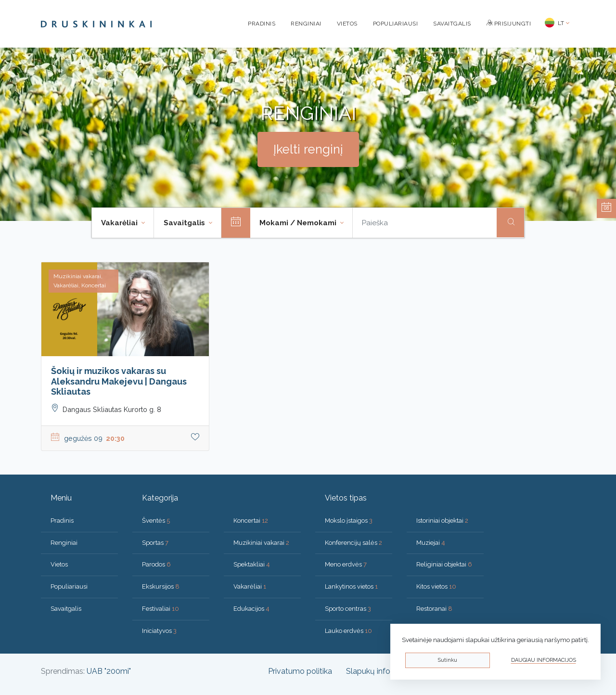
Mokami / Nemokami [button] (299, 223)
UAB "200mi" (109, 671)
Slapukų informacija (381, 671)
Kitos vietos (436, 586)
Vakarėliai (250, 586)
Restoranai (434, 609)
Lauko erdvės (348, 631)
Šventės (156, 521)
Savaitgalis (452, 24)
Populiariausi (396, 24)
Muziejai (431, 543)
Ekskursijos (161, 586)
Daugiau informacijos (544, 660)
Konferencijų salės (353, 543)
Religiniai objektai (444, 564)
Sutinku (447, 660)
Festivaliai (160, 609)
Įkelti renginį (308, 149)
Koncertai (251, 521)
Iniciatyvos (159, 631)
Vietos (347, 24)
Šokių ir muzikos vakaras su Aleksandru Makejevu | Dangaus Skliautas (119, 381)
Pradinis (262, 24)
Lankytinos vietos (351, 586)
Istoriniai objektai (442, 521)
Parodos (156, 564)
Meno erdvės (346, 564)
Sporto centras (348, 609)
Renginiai (306, 24)
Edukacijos (251, 609)
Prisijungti (509, 24)
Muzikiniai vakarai (261, 543)
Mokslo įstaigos (349, 521)
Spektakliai (252, 564)
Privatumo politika (300, 671)
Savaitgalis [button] (185, 223)
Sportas (155, 543)
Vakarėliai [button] (120, 223)
